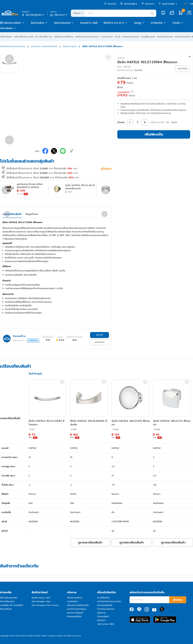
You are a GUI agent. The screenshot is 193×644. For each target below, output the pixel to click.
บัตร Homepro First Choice (45, 605)
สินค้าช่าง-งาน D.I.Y (114, 23)
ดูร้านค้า (100, 335)
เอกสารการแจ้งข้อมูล (76, 609)
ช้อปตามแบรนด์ (62, 23)
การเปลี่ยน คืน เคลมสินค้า (12, 605)
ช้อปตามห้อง (38, 23)
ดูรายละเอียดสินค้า (90, 542)
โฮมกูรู (138, 23)
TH (185, 4)
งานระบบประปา (107, 37)
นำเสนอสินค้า (103, 617)
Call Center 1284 (106, 624)
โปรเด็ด (176, 23)
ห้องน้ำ (118, 37)
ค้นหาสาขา (148, 4)
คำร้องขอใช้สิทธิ (74, 617)
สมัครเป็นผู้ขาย (129, 4)
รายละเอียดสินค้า (12, 214)
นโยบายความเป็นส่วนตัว (78, 605)
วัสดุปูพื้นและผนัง (148, 37)
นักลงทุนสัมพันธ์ (105, 605)
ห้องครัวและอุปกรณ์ (131, 37)
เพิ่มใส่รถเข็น (154, 134)
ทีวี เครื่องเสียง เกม (44, 37)
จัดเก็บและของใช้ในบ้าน (64, 37)
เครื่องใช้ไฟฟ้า (6, 37)
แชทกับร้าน (100, 342)
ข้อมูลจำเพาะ (32, 214)
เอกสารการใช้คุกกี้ (75, 613)
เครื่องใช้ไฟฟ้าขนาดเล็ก (24, 37)
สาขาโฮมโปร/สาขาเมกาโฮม (109, 601)
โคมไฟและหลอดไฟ (165, 37)
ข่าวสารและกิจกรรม (106, 609)
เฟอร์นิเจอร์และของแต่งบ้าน (87, 37)
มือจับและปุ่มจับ (70, 46)
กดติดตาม (33, 340)
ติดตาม (178, 600)
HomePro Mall (89, 23)
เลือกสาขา (59, 15)
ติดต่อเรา (101, 620)
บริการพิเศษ (6, 28)
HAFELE (121, 58)
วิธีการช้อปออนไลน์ (9, 598)
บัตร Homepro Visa (41, 601)
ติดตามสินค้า (6, 609)
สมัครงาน (101, 613)
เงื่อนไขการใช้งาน (75, 598)
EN (192, 4)
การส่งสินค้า (72, 601)
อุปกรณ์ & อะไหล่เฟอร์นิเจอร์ (44, 46)
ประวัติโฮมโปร (103, 598)
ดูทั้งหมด (106, 169)
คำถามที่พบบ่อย (7, 601)
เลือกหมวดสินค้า (12, 23)
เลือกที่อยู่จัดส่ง (33, 15)
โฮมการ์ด (110, 4)
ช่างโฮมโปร (157, 23)
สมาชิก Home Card (41, 598)
